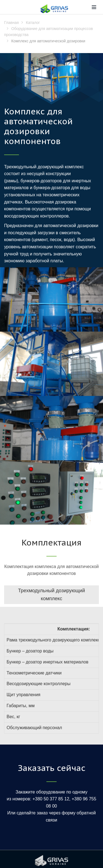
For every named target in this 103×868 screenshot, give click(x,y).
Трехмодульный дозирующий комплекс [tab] (51, 595)
